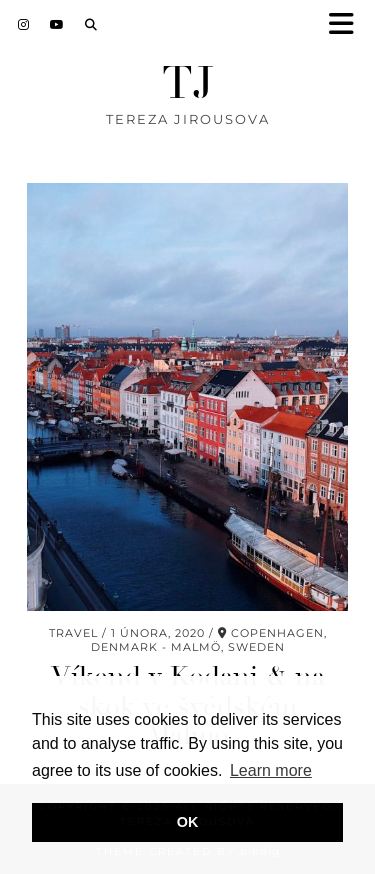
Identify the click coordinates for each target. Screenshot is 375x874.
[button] (348, 25)
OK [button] (188, 822)
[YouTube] (57, 24)
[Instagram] (24, 24)
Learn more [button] (271, 770)
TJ (188, 83)
